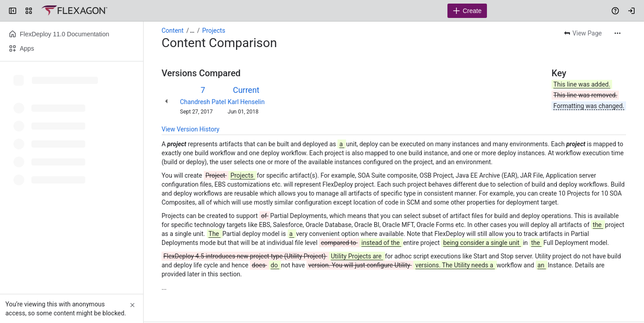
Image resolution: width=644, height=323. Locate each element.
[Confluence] (74, 11)
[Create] (467, 11)
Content (173, 31)
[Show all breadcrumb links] (192, 31)
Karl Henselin (246, 102)
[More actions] (618, 33)
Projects (214, 31)
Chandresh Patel (203, 102)
